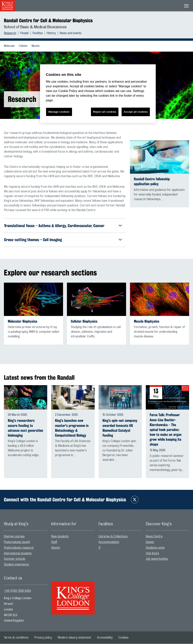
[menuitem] (12, 33)
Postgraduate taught (17, 542)
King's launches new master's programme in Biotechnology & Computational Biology (72, 428)
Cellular (23, 46)
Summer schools (15, 559)
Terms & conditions (16, 638)
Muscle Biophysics (147, 322)
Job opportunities (157, 559)
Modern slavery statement (74, 638)
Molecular (9, 46)
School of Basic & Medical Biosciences (35, 27)
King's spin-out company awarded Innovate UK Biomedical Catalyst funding (120, 428)
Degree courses (14, 537)
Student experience (16, 565)
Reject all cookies (105, 112)
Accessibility (105, 638)
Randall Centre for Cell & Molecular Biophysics (48, 20)
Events (150, 542)
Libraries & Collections (113, 537)
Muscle (36, 46)
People (24, 33)
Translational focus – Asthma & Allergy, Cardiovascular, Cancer (54, 226)
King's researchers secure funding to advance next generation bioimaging (25, 428)
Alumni (55, 548)
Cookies (123, 638)
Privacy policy (43, 638)
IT (100, 548)
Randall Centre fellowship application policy (152, 181)
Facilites (38, 33)
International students (18, 554)
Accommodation (109, 542)
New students (60, 537)
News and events (71, 33)
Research (10, 33)
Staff (54, 542)
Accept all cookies (136, 112)
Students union (155, 548)
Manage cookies (59, 112)
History (51, 33)
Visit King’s (152, 554)
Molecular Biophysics (23, 322)
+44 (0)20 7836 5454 (17, 591)
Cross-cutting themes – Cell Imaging (33, 240)
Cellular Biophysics (84, 322)
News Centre (154, 537)
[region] (98, 94)
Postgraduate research (19, 548)
